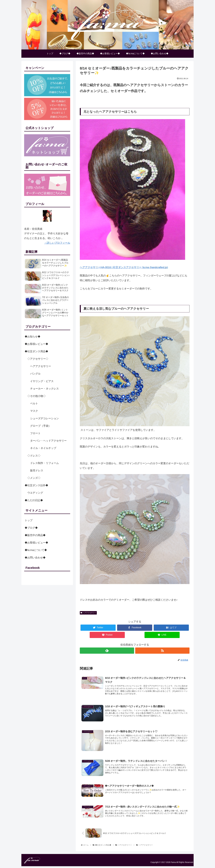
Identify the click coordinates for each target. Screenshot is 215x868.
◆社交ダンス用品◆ (36, 351)
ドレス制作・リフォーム (44, 463)
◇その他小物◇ (37, 396)
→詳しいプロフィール (57, 243)
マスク (34, 411)
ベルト (34, 404)
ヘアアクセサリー (88, 613)
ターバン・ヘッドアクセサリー (48, 441)
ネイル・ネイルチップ (43, 448)
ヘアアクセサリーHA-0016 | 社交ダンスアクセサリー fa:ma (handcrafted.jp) (124, 267)
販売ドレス (37, 470)
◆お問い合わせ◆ (35, 558)
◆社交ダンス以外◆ (36, 485)
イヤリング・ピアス (42, 381)
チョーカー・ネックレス (44, 389)
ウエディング (35, 493)
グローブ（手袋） (41, 426)
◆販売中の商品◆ (35, 535)
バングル (35, 374)
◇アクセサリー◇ (38, 359)
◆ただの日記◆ (34, 500)
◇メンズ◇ (34, 478)
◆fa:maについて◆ (36, 550)
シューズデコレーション (44, 418)
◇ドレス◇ (34, 456)
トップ (29, 520)
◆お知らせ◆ (32, 337)
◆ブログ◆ (31, 528)
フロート (35, 433)
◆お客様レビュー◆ (36, 344)
